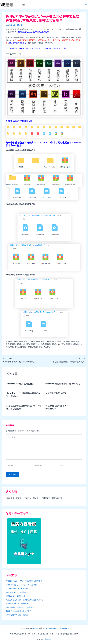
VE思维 (35, 628)
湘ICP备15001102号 (53, 628)
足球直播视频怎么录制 (56, 393)
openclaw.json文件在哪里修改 (20, 384)
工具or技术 (20, 25)
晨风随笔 (48, 639)
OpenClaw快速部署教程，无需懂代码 (63, 384)
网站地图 (66, 628)
